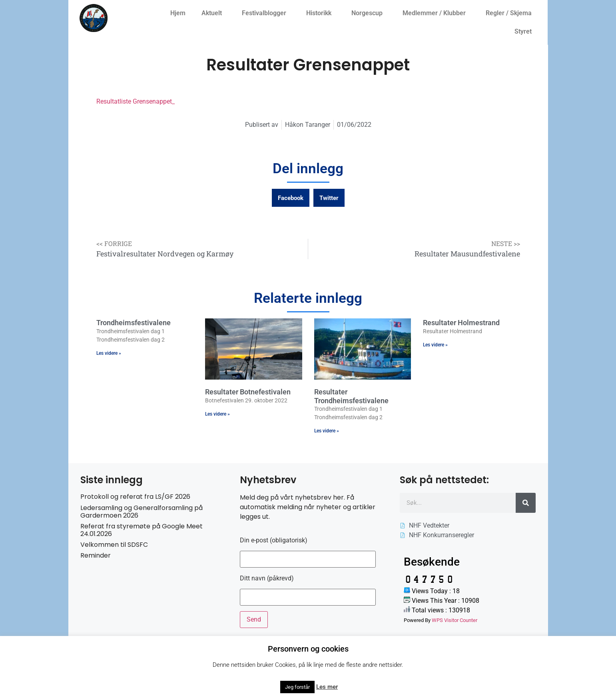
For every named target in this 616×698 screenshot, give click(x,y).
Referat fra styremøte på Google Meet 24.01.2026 (142, 530)
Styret (525, 32)
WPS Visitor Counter (455, 620)
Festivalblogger (266, 13)
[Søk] (526, 503)
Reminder (96, 555)
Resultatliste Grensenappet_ (136, 101)
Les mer (327, 687)
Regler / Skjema (511, 13)
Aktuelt (214, 13)
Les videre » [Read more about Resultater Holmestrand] (435, 345)
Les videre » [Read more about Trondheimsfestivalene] (109, 353)
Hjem (178, 13)
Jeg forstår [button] (297, 687)
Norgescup (369, 13)
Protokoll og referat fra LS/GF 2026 (135, 497)
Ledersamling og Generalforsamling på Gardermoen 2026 (142, 512)
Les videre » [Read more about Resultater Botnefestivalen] (217, 414)
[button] (291, 198)
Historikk (321, 13)
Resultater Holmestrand (461, 323)
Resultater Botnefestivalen (248, 392)
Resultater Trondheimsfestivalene (351, 396)
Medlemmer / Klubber (436, 13)
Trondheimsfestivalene (134, 323)
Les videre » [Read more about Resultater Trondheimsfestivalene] (327, 431)
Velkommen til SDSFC (114, 545)
